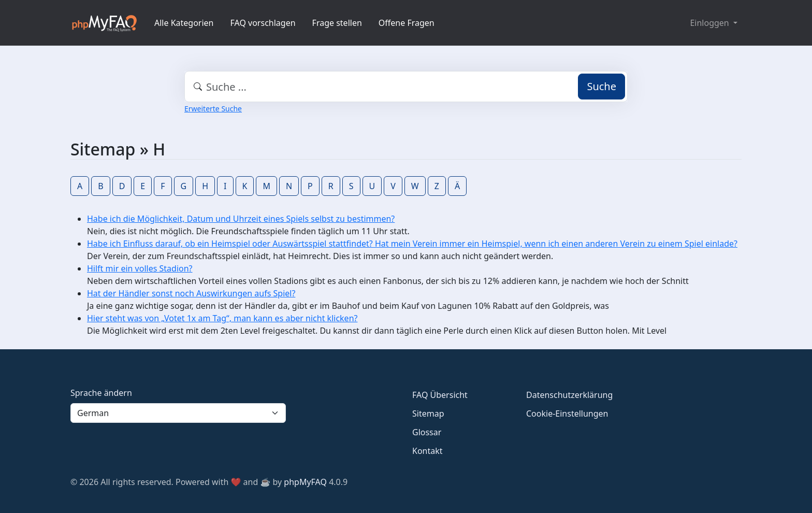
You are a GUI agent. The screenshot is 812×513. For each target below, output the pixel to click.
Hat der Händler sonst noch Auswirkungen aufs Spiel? (191, 293)
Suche (601, 86)
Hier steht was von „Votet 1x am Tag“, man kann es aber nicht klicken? (222, 318)
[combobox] (406, 87)
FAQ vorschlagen (263, 23)
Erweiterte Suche (213, 109)
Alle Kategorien (184, 23)
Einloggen (710, 23)
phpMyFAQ (305, 482)
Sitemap (428, 414)
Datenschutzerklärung (569, 395)
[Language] (178, 413)
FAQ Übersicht (440, 395)
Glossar (427, 432)
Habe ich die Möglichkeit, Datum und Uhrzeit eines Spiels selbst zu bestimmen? (241, 219)
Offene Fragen (407, 23)
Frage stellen (337, 23)
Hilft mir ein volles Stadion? (140, 268)
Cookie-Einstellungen (567, 414)
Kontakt (427, 451)
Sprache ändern (101, 393)
